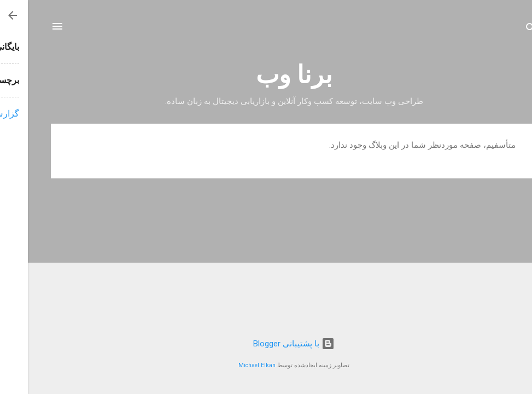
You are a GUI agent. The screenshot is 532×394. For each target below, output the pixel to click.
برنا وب (266, 75)
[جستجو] (503, 30)
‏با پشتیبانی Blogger (266, 344)
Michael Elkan (229, 365)
